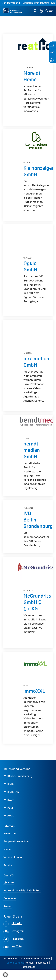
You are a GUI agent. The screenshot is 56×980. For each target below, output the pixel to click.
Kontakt (30, 973)
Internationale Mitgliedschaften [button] (22, 901)
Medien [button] (8, 860)
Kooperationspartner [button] (16, 852)
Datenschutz (28, 977)
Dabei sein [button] (10, 909)
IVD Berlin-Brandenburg (36, 3)
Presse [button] (7, 917)
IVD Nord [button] (9, 810)
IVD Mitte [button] (9, 794)
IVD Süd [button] (8, 818)
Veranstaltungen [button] (13, 868)
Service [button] (8, 876)
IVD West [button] (9, 826)
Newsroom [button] (10, 844)
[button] (5, 975)
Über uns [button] (9, 893)
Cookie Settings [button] (15, 973)
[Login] (46, 11)
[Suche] (36, 11)
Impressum (42, 973)
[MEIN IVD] (41, 11)
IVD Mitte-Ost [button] (12, 802)
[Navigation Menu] (51, 11)
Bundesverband (11, 3)
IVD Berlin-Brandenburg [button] (18, 786)
